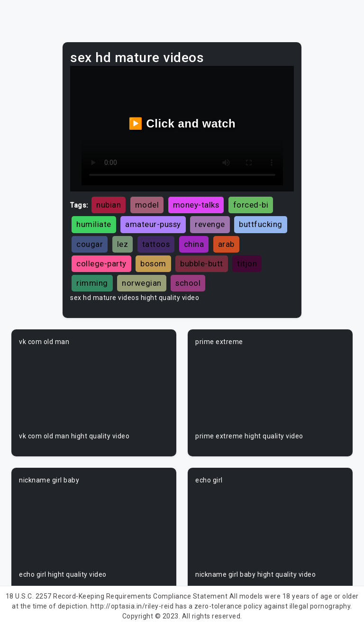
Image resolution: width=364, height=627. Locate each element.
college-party (101, 264)
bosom (153, 264)
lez (123, 244)
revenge (210, 224)
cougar (90, 244)
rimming (92, 283)
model (147, 205)
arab (226, 244)
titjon (247, 264)
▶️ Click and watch (182, 123)
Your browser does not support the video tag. (94, 389)
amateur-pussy (153, 224)
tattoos (156, 244)
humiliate (94, 224)
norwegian (142, 283)
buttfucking (261, 224)
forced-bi (251, 205)
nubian (109, 205)
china (194, 244)
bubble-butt (202, 264)
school (188, 283)
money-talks (196, 205)
